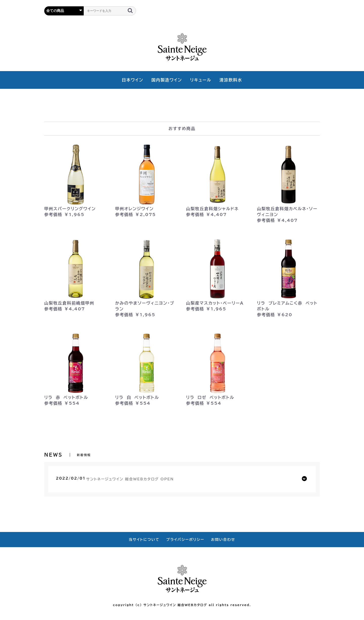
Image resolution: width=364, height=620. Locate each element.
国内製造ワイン (167, 80)
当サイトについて (144, 540)
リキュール (201, 80)
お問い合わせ (223, 540)
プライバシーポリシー (185, 540)
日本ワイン (133, 80)
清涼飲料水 (231, 80)
